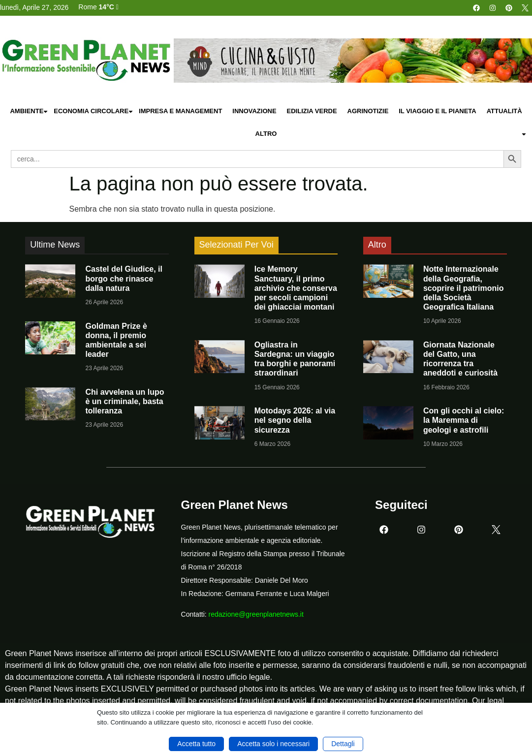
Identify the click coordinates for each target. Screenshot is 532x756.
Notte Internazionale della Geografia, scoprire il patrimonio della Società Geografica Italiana (464, 288)
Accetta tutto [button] (196, 744)
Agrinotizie (368, 111)
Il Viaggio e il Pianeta (437, 111)
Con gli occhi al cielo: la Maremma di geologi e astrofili (464, 420)
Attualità (504, 111)
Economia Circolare (94, 111)
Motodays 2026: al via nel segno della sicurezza (295, 420)
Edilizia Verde (312, 111)
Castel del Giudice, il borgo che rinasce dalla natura (124, 278)
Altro (391, 134)
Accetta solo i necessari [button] (273, 744)
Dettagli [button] (343, 744)
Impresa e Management (180, 111)
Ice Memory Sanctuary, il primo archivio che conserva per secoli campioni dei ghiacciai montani (296, 288)
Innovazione (254, 111)
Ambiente (29, 111)
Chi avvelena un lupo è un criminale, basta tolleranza (125, 401)
